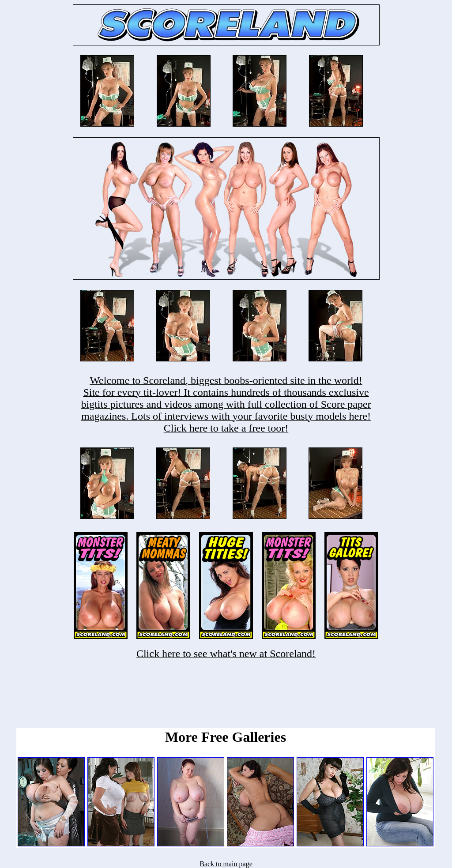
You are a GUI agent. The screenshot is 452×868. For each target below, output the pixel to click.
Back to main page (226, 864)
